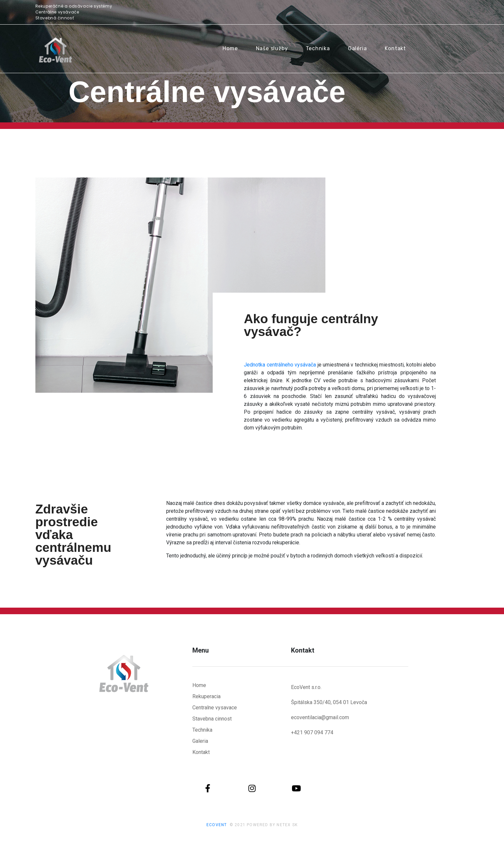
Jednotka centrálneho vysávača (280, 365)
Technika (318, 48)
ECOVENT (217, 825)
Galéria (358, 48)
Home (230, 48)
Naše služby (272, 48)
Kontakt (395, 48)
